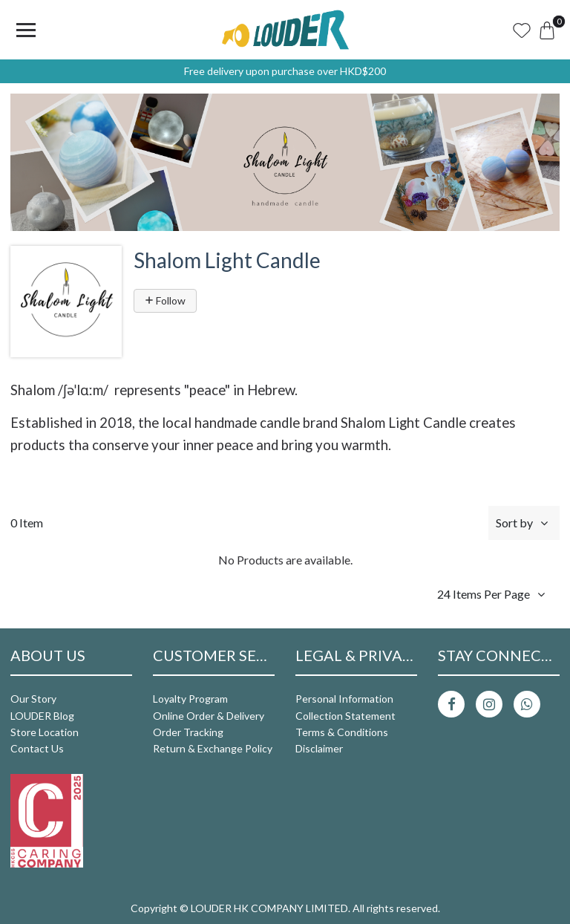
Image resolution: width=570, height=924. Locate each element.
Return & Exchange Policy (213, 748)
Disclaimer (319, 748)
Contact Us (37, 748)
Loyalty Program (190, 699)
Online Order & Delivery (209, 716)
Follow (165, 300)
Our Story (33, 699)
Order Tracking (188, 732)
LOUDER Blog (42, 716)
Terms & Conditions (342, 732)
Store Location (45, 732)
